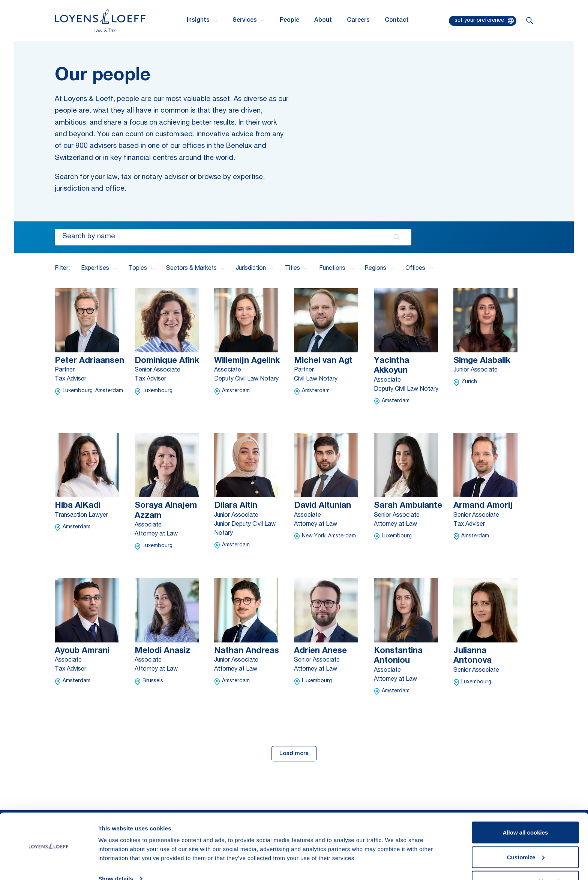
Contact (397, 21)
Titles (296, 269)
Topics (142, 269)
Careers (358, 21)
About (323, 21)
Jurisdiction (255, 269)
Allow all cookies (526, 811)
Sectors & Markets (195, 269)
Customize (526, 836)
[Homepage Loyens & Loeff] (100, 21)
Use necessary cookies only (525, 860)
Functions (336, 269)
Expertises (99, 269)
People (289, 21)
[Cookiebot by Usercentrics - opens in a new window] (49, 865)
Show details (116, 857)
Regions (379, 269)
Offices (419, 269)
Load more (294, 754)
